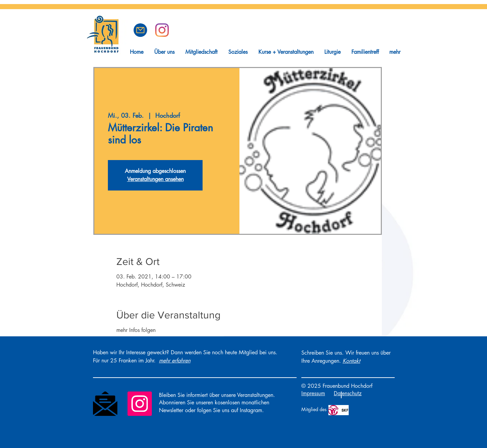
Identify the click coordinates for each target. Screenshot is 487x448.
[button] (140, 30)
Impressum (313, 393)
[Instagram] (140, 404)
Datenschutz (348, 393)
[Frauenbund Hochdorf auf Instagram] (162, 30)
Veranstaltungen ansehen (155, 179)
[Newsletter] (105, 404)
